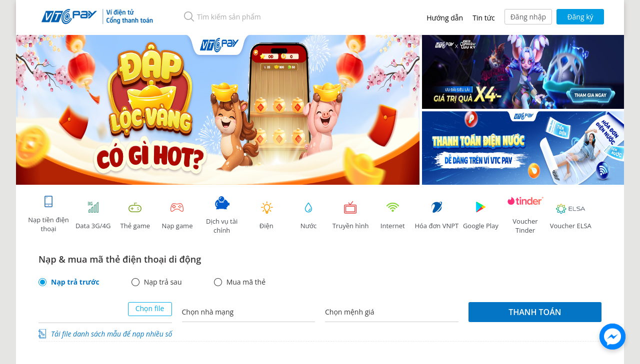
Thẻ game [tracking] (135, 215)
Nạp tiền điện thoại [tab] (48, 214)
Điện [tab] (266, 215)
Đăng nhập (528, 17)
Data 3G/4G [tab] (93, 215)
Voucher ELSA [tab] (571, 215)
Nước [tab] (308, 215)
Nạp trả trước (75, 282)
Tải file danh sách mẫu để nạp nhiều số (111, 334)
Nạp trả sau (163, 282)
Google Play (480, 215)
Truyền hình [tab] (350, 215)
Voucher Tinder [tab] (525, 215)
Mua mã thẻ (246, 282)
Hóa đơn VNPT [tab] (436, 215)
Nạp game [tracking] (177, 215)
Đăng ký (580, 17)
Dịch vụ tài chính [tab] (222, 215)
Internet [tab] (392, 215)
